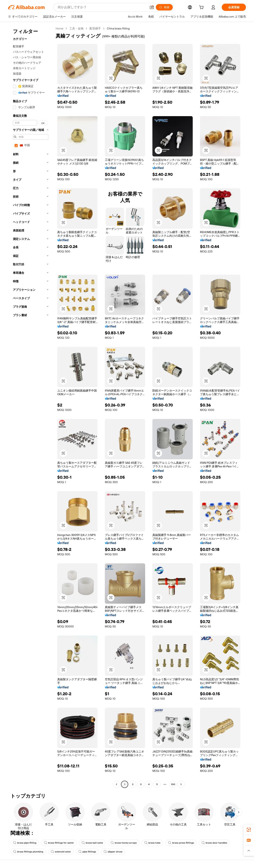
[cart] (202, 8)
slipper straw (113, 852)
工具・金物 (76, 28)
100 (173, 784)
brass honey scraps (124, 843)
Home (59, 28)
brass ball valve (92, 843)
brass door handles (214, 843)
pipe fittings (87, 852)
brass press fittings (181, 843)
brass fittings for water (59, 843)
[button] (152, 7)
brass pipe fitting (25, 843)
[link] (249, 830)
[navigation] (31, 407)
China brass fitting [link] (118, 28)
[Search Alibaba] (102, 7)
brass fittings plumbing (28, 852)
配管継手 (95, 28)
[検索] (164, 7)
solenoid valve (61, 852)
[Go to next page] (181, 784)
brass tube (152, 843)
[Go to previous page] (117, 784)
